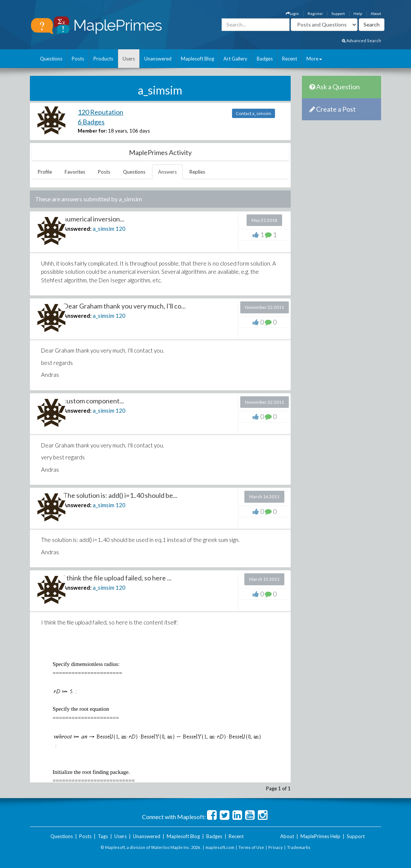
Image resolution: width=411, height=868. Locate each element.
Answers (167, 172)
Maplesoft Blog (197, 59)
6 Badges (91, 122)
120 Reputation (101, 112)
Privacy (276, 847)
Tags (103, 836)
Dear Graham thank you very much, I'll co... (124, 306)
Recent (290, 59)
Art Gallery (235, 59)
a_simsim (103, 229)
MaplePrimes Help (320, 836)
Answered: (77, 229)
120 (120, 229)
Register (315, 13)
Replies (197, 172)
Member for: (92, 131)
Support (338, 13)
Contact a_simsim (254, 113)
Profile (45, 172)
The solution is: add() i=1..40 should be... (120, 495)
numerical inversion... (94, 219)
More (314, 59)
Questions (51, 59)
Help (358, 13)
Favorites (75, 172)
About (376, 13)
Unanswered (158, 59)
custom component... (94, 401)
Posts (78, 59)
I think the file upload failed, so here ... (117, 578)
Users (129, 59)
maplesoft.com (220, 847)
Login (292, 13)
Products (103, 59)
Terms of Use (251, 847)
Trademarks (299, 847)
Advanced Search (361, 41)
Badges (265, 59)
